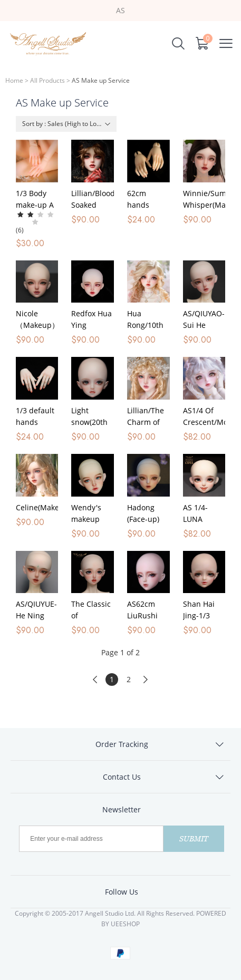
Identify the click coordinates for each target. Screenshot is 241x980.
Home (14, 80)
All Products (47, 80)
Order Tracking (122, 744)
